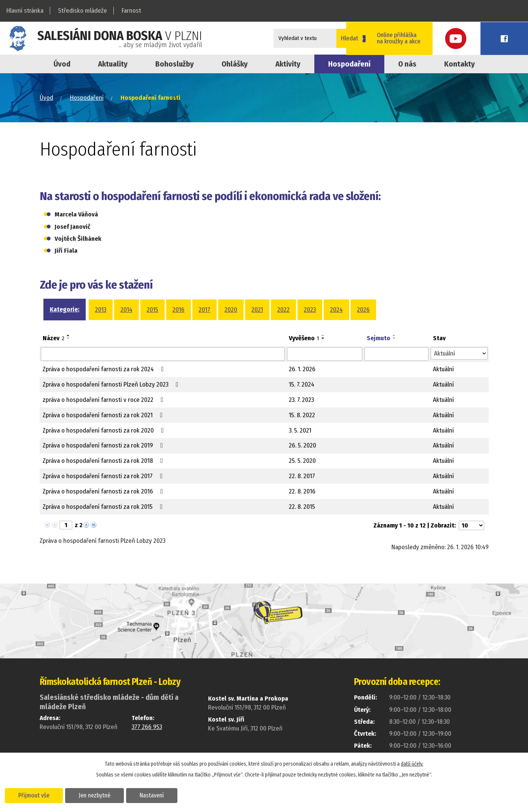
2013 (101, 310)
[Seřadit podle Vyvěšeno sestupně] (323, 338)
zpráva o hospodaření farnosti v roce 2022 (104, 400)
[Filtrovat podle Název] (163, 354)
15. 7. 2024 (302, 385)
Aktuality (113, 64)
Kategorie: (65, 309)
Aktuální (443, 369)
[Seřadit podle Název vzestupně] (68, 335)
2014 (126, 310)
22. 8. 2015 (302, 507)
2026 (363, 310)
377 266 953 (147, 727)
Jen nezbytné (96, 795)
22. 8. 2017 (302, 476)
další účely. (412, 764)
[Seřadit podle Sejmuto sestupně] (394, 338)
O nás (407, 64)
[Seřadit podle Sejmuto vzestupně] (394, 335)
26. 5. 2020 (303, 445)
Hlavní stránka (25, 11)
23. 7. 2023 (301, 400)
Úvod (62, 64)
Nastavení (155, 795)
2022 (283, 310)
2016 (178, 310)
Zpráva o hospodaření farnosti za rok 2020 (105, 430)
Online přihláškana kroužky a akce (425, 38)
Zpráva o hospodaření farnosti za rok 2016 (104, 491)
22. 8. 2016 (302, 491)
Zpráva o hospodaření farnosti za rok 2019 (104, 445)
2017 (205, 310)
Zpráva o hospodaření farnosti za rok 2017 (104, 476)
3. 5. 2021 (300, 430)
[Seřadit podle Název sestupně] (68, 338)
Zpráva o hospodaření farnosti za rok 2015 (104, 507)
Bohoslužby (175, 64)
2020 (231, 310)
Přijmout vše (35, 795)
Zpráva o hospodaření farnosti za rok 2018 (104, 461)
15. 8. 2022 (302, 415)
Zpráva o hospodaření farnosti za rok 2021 (104, 415)
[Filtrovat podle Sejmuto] (396, 354)
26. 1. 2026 (302, 369)
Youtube (477, 38)
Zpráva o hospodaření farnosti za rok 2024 (105, 369)
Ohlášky (235, 64)
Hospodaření (87, 98)
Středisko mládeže (83, 11)
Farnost (131, 11)
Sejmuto (379, 338)
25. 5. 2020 (302, 461)
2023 (310, 310)
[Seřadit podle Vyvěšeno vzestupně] (323, 335)
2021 (257, 310)
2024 (336, 310)
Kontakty (460, 64)
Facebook (511, 38)
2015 (152, 310)
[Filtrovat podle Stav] (459, 354)
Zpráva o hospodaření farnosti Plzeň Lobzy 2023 (112, 385)
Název (54, 338)
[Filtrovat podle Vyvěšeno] (325, 354)
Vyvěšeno (304, 338)
